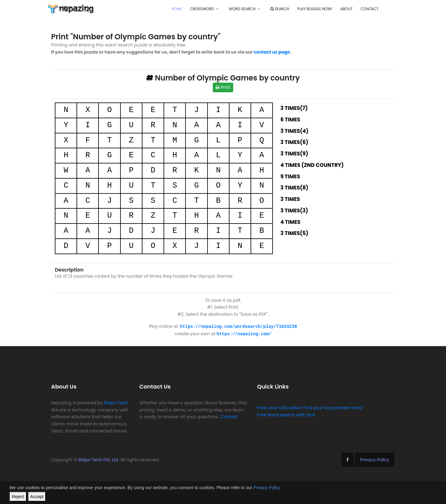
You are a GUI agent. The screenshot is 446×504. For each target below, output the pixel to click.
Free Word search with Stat (286, 414)
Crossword (202, 9)
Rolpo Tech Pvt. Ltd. (99, 459)
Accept (37, 497)
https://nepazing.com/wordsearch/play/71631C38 (238, 326)
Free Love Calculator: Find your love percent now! (310, 407)
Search (280, 9)
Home (177, 9)
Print (223, 87)
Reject (18, 497)
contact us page (272, 52)
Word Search (242, 9)
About (346, 9)
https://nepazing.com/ (244, 333)
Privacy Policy (375, 459)
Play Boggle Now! (315, 9)
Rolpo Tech (116, 402)
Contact (370, 9)
